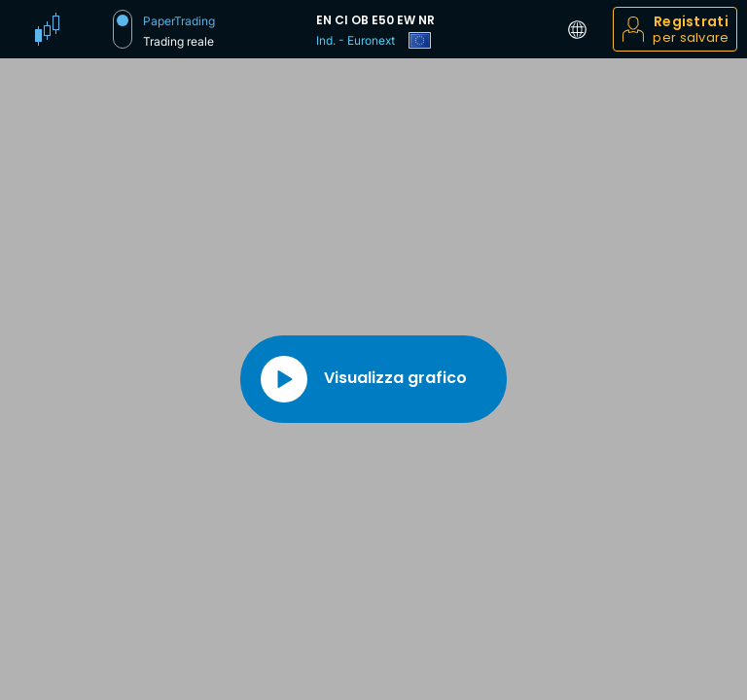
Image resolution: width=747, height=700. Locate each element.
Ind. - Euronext (356, 40)
